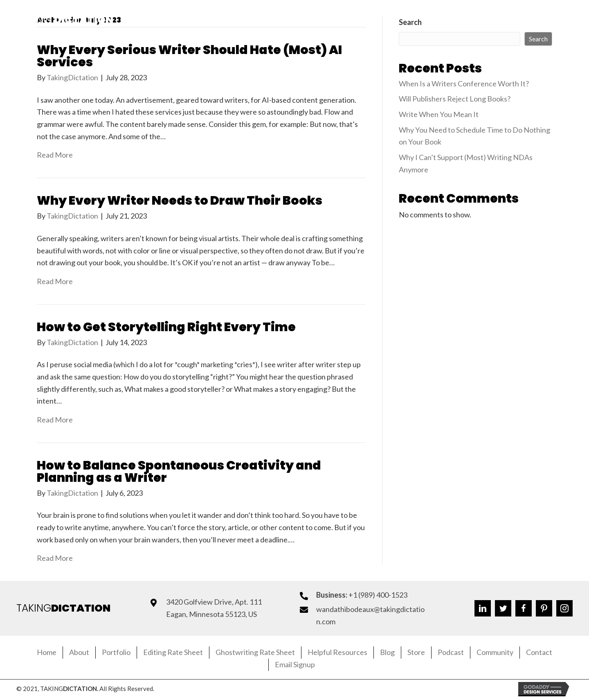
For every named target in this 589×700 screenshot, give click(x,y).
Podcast (451, 652)
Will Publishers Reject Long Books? (455, 99)
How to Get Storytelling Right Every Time (166, 327)
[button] (479, 20)
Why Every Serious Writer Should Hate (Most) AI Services (189, 56)
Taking (65, 20)
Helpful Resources (337, 652)
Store (416, 652)
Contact (539, 652)
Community (495, 652)
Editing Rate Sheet (173, 652)
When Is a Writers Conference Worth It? (464, 84)
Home (47, 652)
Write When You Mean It (439, 114)
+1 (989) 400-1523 (378, 595)
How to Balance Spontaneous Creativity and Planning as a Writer (179, 472)
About (79, 652)
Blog (387, 652)
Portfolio (116, 652)
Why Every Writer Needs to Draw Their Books (180, 201)
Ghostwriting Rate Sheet (255, 652)
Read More (55, 155)
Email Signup (295, 664)
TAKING (63, 608)
